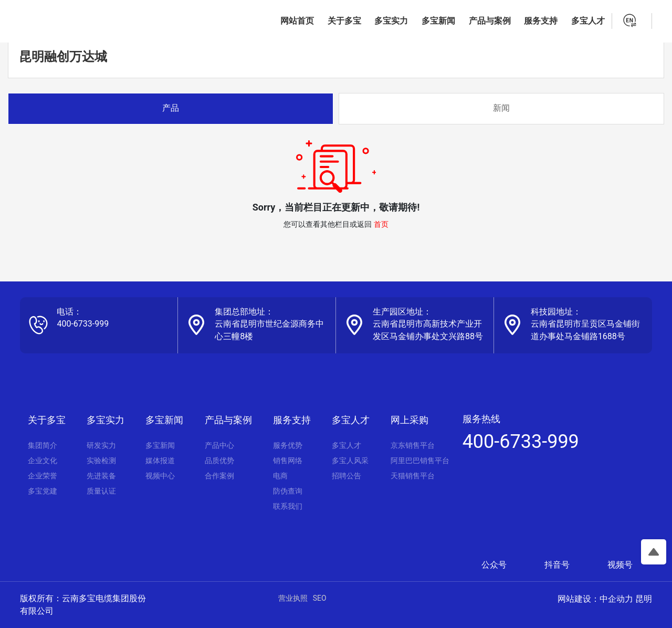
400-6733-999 (83, 324)
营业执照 (293, 598)
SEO (320, 598)
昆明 (644, 599)
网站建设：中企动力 (595, 599)
